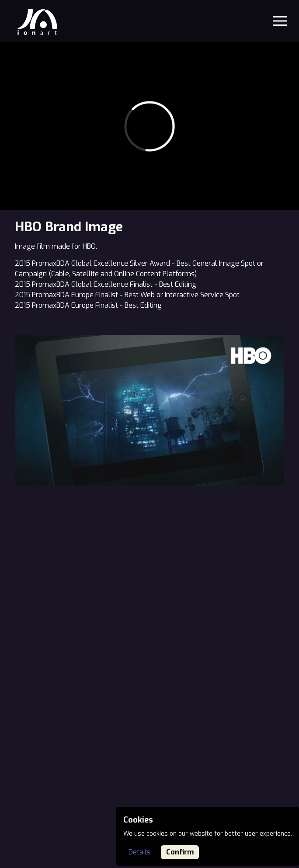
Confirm (180, 852)
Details (139, 852)
